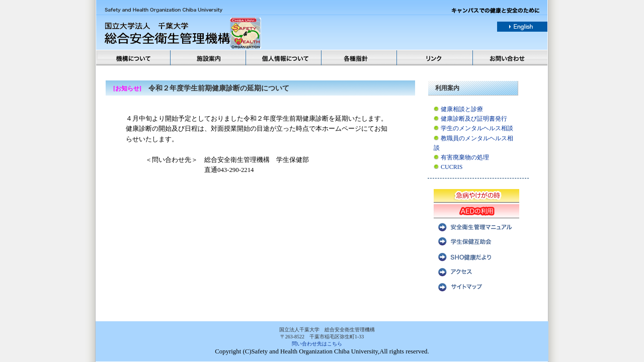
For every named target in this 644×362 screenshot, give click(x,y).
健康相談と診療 (462, 109)
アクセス (476, 271)
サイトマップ (476, 286)
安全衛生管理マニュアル (476, 226)
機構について (133, 58)
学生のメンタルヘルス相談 (477, 128)
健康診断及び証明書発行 (474, 119)
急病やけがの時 (476, 196)
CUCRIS (452, 167)
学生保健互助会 (476, 241)
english (522, 27)
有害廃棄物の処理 (465, 157)
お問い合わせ (511, 58)
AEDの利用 (476, 211)
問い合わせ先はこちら (317, 344)
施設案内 (209, 58)
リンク (435, 58)
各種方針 (360, 58)
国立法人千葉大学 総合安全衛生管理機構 (215, 33)
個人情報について (284, 58)
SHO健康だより (476, 256)
